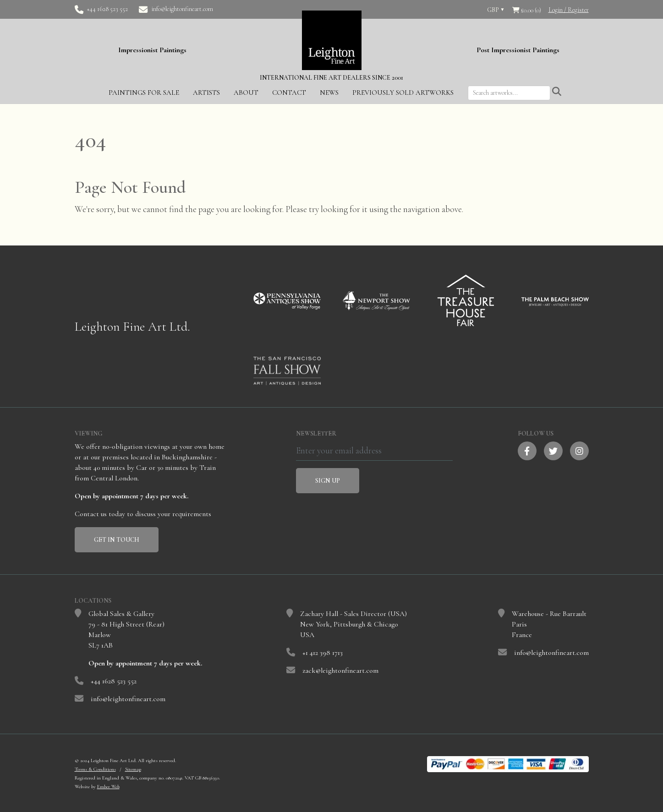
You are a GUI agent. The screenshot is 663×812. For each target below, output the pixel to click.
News (329, 92)
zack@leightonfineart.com (340, 670)
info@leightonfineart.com (182, 9)
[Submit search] (557, 91)
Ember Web (108, 786)
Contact (289, 92)
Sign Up (328, 480)
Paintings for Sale (144, 92)
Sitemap (133, 768)
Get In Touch (117, 539)
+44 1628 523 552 (107, 9)
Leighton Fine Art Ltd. (132, 326)
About (246, 92)
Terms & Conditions (95, 768)
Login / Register (569, 10)
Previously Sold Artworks (403, 92)
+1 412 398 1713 (323, 652)
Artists (206, 92)
